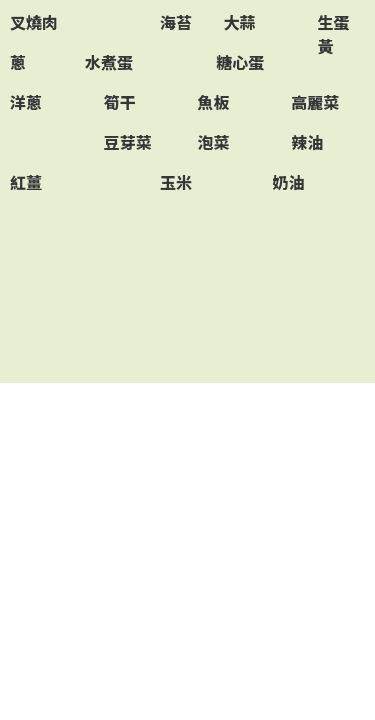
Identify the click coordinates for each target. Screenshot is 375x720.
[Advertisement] (187, 291)
